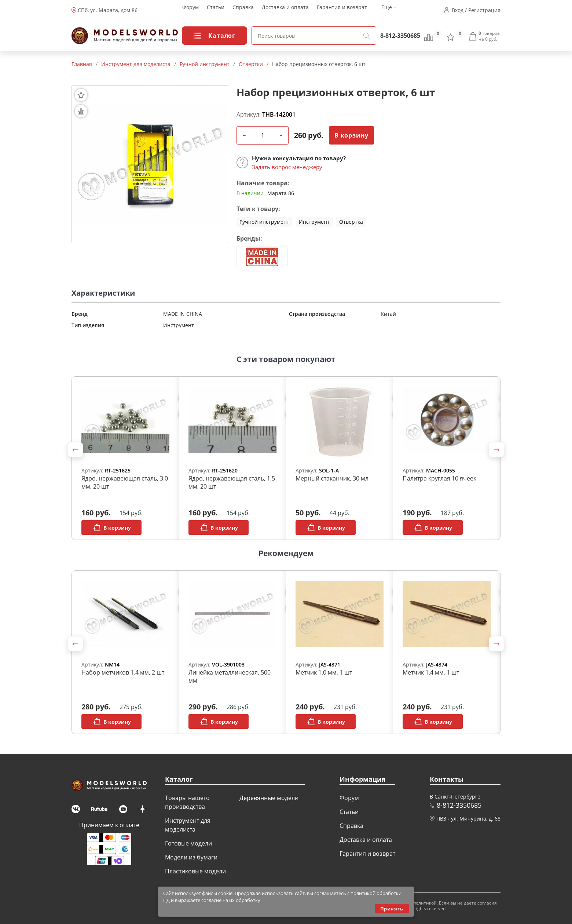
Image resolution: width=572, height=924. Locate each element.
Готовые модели (188, 843)
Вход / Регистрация (476, 10)
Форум (190, 10)
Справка (243, 10)
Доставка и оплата (285, 10)
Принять (392, 909)
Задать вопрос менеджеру (287, 167)
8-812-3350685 (400, 36)
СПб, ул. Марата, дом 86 (108, 10)
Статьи (216, 10)
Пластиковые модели (195, 871)
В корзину (351, 135)
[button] (76, 450)
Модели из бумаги (191, 857)
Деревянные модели (269, 798)
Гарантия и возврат (342, 10)
